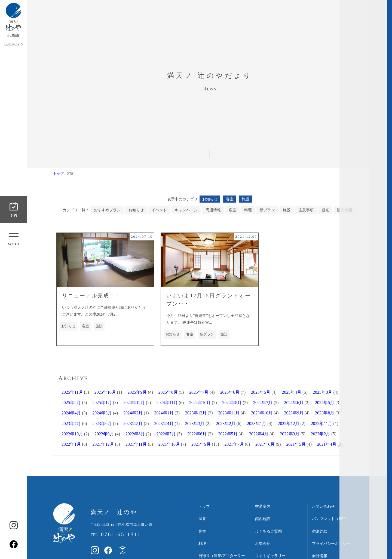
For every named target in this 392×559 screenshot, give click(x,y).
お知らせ (210, 199)
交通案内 (263, 506)
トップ (58, 174)
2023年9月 (294, 413)
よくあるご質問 (268, 531)
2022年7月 (166, 434)
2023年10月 (262, 413)
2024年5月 (325, 403)
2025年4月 (292, 392)
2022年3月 (290, 434)
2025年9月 (137, 392)
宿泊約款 (320, 531)
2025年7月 (199, 392)
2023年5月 (133, 424)
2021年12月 (103, 444)
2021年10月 (169, 444)
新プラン (267, 210)
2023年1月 (257, 424)
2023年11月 (229, 413)
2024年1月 (164, 413)
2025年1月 (102, 403)
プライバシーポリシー (331, 543)
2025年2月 (71, 403)
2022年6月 (197, 434)
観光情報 (345, 210)
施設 (246, 199)
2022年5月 (228, 434)
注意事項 (306, 210)
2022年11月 (322, 424)
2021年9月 (201, 444)
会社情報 (320, 556)
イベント (159, 210)
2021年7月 (234, 444)
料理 (248, 210)
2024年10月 (200, 403)
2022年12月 (289, 424)
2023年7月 (71, 424)
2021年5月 (296, 444)
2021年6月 (265, 444)
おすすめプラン (107, 210)
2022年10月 (72, 434)
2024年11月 (167, 403)
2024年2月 (133, 413)
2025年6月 (230, 392)
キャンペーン (186, 210)
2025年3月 (322, 392)
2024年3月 (102, 413)
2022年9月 (104, 434)
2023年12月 (196, 413)
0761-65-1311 (121, 534)
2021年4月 (327, 444)
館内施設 (263, 519)
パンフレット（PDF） (331, 519)
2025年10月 (105, 392)
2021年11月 (136, 444)
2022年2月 (321, 434)
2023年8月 (325, 413)
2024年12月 (134, 403)
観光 (325, 210)
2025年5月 (261, 392)
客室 (230, 199)
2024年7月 (263, 403)
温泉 (202, 519)
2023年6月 (102, 424)
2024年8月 (232, 403)
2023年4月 (164, 424)
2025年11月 (72, 392)
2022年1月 (71, 444)
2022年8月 (135, 434)
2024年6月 (294, 403)
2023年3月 (195, 424)
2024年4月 (71, 413)
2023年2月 (226, 424)
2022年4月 (259, 434)
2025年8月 (168, 392)
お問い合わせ (323, 506)
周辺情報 (213, 210)
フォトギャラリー (270, 556)
